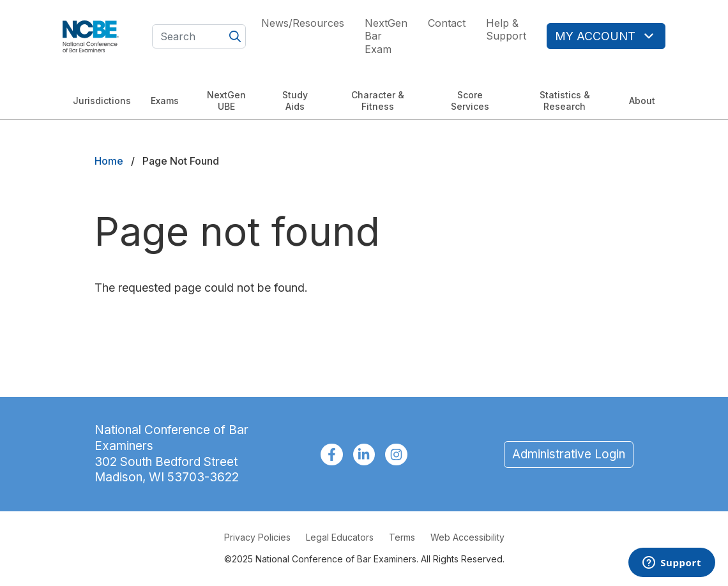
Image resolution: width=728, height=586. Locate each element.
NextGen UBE (226, 101)
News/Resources (303, 23)
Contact (447, 23)
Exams (165, 101)
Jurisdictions (102, 101)
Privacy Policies (257, 537)
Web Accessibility (467, 537)
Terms (402, 537)
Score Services (470, 101)
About (642, 101)
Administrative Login (569, 454)
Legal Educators (340, 537)
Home (109, 161)
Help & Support (506, 30)
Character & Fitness (378, 101)
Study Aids (295, 101)
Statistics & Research (565, 101)
